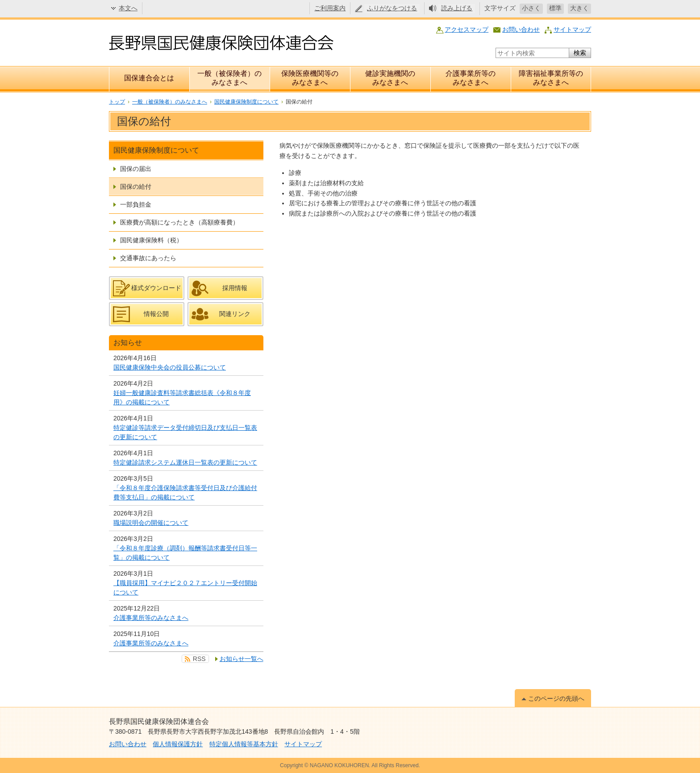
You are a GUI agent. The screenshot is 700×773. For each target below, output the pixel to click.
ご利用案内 (330, 8)
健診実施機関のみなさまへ (390, 78)
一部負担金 (136, 204)
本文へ (128, 8)
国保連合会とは (149, 78)
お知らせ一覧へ (242, 659)
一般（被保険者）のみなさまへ (229, 78)
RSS (199, 659)
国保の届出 (136, 169)
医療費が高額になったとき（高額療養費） (179, 222)
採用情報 (235, 288)
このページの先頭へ (556, 698)
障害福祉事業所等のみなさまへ (551, 78)
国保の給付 (136, 187)
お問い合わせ (521, 29)
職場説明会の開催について (151, 523)
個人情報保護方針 (178, 744)
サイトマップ (572, 29)
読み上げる (457, 8)
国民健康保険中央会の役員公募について (170, 367)
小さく (531, 8)
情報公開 (156, 314)
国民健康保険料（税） (151, 240)
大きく (579, 8)
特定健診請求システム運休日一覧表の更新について (185, 462)
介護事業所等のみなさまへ (471, 78)
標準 (555, 8)
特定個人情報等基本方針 (244, 744)
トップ (117, 102)
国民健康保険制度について (246, 102)
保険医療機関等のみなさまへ (310, 78)
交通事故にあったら (148, 258)
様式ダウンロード (156, 288)
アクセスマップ (467, 29)
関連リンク (235, 314)
